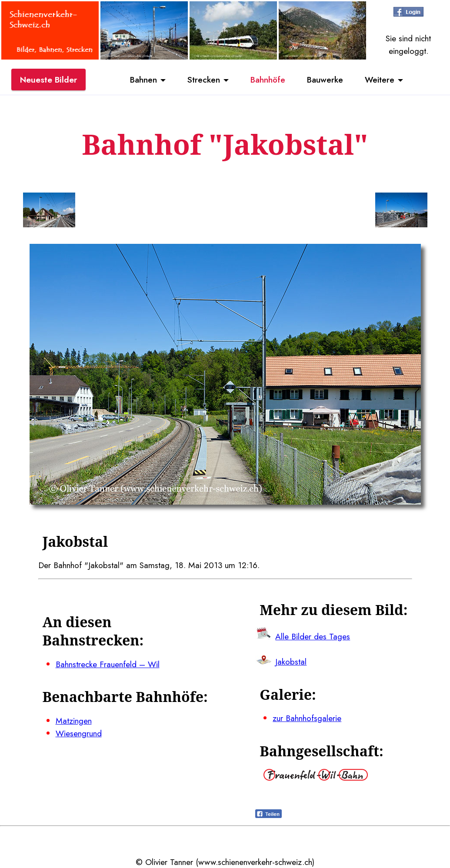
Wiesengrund (79, 733)
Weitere (380, 80)
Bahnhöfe (268, 80)
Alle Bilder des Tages (313, 636)
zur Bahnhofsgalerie (307, 718)
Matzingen (74, 721)
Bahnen (143, 80)
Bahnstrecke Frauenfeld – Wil (108, 664)
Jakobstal (291, 662)
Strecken (204, 80)
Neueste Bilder (48, 80)
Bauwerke (325, 80)
